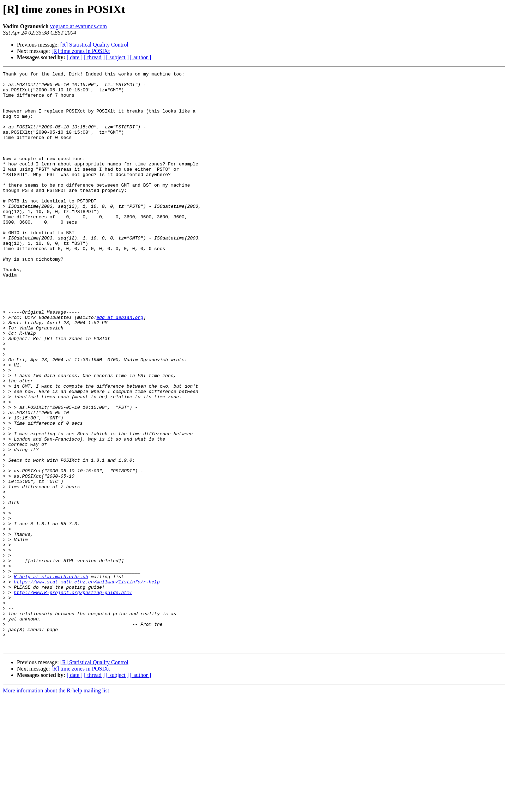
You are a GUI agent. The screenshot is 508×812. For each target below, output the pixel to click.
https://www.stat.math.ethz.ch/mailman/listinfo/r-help (87, 684)
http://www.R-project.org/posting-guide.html (73, 697)
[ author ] (141, 57)
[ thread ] (94, 57)
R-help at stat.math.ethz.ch (51, 678)
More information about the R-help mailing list (56, 806)
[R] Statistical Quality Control (94, 45)
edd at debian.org (120, 367)
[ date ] (75, 57)
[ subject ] (117, 57)
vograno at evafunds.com (78, 26)
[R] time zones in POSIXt (81, 51)
